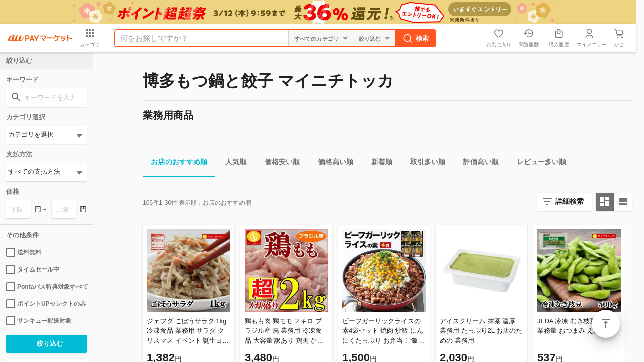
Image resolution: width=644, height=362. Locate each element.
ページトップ (606, 324)
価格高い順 (332, 164)
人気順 (232, 164)
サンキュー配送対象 (39, 321)
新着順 (378, 164)
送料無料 (24, 252)
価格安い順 (278, 164)
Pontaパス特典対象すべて (46, 287)
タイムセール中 (33, 269)
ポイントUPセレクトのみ (46, 304)
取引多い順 (424, 164)
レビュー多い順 (537, 164)
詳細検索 (570, 201)
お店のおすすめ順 (175, 164)
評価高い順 (477, 164)
